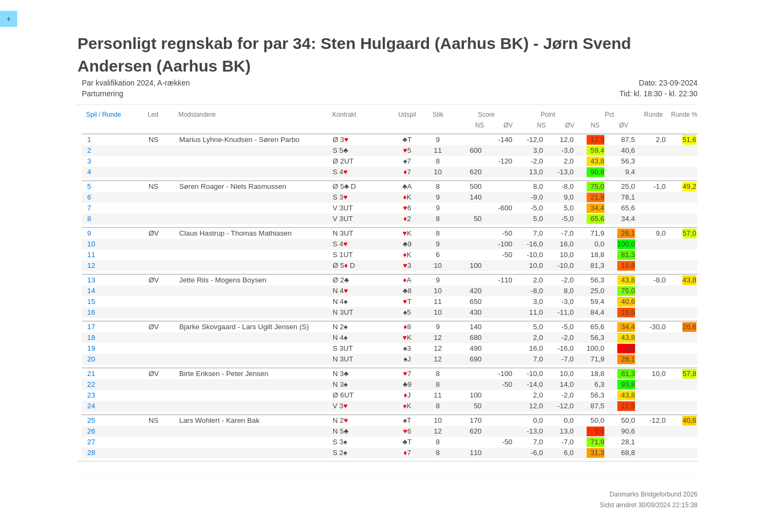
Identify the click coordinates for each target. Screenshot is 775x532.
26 (91, 431)
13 (91, 280)
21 (91, 374)
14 (91, 291)
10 (91, 244)
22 (91, 384)
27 (91, 442)
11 (91, 255)
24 (91, 406)
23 (91, 395)
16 (91, 312)
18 (91, 338)
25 (91, 420)
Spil (91, 115)
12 (91, 265)
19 (91, 348)
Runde (112, 115)
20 (91, 359)
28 (91, 453)
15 (91, 302)
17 (91, 327)
